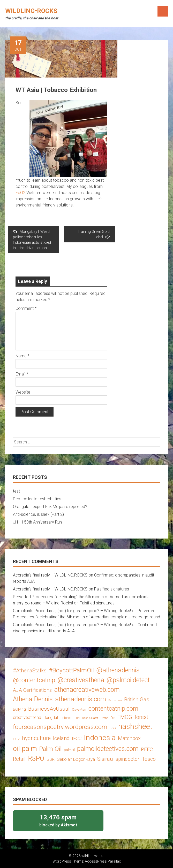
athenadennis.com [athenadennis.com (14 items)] (81, 699)
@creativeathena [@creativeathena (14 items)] (81, 680)
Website (23, 392)
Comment (26, 308)
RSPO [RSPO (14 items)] (36, 759)
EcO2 (20, 193)
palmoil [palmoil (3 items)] (69, 750)
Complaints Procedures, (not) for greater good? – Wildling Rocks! (72, 611)
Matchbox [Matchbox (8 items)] (129, 738)
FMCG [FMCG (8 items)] (125, 717)
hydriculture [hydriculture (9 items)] (36, 738)
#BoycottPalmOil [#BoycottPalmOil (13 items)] (71, 670)
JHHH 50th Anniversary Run (37, 522)
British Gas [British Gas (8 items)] (137, 700)
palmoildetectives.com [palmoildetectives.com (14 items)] (108, 749)
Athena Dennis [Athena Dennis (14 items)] (33, 699)
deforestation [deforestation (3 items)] (70, 718)
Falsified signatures (112, 589)
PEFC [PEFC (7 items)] (147, 749)
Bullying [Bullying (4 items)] (19, 709)
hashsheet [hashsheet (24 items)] (135, 726)
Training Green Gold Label (94, 234)
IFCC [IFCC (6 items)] (77, 738)
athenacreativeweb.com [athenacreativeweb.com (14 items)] (87, 690)
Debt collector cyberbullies (37, 499)
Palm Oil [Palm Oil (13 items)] (50, 749)
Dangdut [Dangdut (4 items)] (51, 718)
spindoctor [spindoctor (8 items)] (127, 759)
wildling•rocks (31, 11)
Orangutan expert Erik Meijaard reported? (50, 507)
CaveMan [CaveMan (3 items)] (79, 709)
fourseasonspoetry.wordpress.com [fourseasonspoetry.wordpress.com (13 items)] (60, 727)
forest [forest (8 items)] (141, 717)
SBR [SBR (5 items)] (51, 759)
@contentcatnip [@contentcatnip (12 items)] (34, 680)
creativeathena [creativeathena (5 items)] (27, 717)
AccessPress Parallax (103, 861)
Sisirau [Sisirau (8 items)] (105, 759)
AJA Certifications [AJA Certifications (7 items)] (32, 690)
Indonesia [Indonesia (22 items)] (100, 738)
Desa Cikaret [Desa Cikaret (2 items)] (90, 718)
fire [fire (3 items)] (113, 718)
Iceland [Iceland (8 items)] (61, 738)
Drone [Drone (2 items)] (104, 718)
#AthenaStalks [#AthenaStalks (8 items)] (30, 671)
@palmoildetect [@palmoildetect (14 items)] (128, 680)
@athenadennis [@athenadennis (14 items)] (118, 670)
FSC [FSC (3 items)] (113, 728)
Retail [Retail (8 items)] (19, 759)
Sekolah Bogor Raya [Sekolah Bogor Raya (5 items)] (76, 759)
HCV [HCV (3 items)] (16, 739)
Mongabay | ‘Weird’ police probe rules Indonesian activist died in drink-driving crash (32, 240)
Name (22, 356)
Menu (163, 11)
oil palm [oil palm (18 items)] (25, 749)
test (16, 491)
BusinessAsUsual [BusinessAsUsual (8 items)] (49, 709)
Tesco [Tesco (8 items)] (149, 759)
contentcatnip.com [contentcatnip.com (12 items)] (113, 709)
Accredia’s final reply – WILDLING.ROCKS (50, 575)
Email (22, 374)
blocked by (58, 820)
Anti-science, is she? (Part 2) (38, 514)
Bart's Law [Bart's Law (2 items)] (115, 700)
